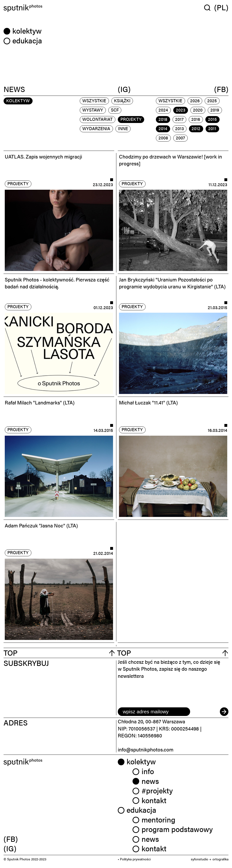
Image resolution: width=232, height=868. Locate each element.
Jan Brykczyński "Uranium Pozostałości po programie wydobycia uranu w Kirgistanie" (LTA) (172, 283)
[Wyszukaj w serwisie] (209, 8)
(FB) (221, 89)
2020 (198, 110)
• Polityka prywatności (134, 859)
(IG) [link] (10, 848)
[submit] (224, 712)
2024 (163, 110)
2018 (163, 119)
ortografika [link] (220, 859)
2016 (196, 119)
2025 (212, 100)
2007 (180, 138)
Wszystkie (94, 100)
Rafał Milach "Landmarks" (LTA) (40, 402)
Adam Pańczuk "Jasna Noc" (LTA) (41, 525)
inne (123, 128)
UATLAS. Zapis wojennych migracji (43, 156)
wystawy (93, 110)
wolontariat (97, 119)
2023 (181, 110)
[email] (154, 712)
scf (115, 110)
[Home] (59, 8)
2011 (212, 128)
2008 (163, 138)
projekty (131, 119)
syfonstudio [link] (200, 859)
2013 (180, 128)
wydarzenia (96, 128)
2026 (195, 100)
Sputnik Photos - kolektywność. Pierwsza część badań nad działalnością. (57, 283)
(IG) (124, 89)
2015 (212, 119)
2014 (163, 128)
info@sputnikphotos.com (146, 749)
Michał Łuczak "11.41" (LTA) (148, 402)
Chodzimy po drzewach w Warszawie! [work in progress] (170, 160)
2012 (196, 128)
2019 (215, 110)
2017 (179, 119)
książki (122, 100)
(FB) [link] (11, 839)
